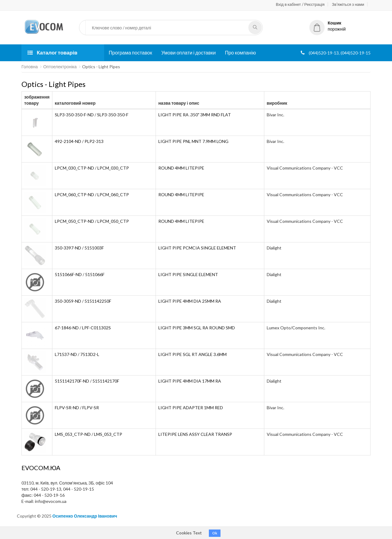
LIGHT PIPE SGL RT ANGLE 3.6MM (192, 354)
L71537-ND (66, 354)
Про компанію (240, 52)
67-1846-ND (67, 328)
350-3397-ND (68, 248)
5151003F (94, 248)
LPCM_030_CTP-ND (74, 168)
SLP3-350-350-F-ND (74, 115)
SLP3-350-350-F (113, 115)
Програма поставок (130, 52)
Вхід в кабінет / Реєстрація (300, 4)
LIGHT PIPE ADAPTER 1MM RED (191, 408)
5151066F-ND (68, 274)
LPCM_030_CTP (113, 168)
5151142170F (106, 381)
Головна (30, 67)
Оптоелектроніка (60, 67)
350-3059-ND (68, 301)
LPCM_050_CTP (113, 221)
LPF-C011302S (96, 328)
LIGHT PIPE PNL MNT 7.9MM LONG (193, 141)
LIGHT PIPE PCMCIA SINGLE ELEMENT (197, 248)
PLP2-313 (94, 141)
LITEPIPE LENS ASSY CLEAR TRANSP (195, 434)
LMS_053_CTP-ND (73, 434)
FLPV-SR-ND (67, 408)
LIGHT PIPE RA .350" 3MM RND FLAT (195, 115)
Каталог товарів (53, 52)
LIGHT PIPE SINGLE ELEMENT (188, 274)
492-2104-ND (68, 141)
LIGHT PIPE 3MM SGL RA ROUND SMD (197, 328)
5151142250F (98, 301)
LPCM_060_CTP (113, 195)
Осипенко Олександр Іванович (85, 516)
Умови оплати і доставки (189, 52)
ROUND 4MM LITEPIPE (181, 168)
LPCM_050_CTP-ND (74, 221)
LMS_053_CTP (108, 434)
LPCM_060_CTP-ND (74, 195)
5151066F (95, 274)
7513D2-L (90, 354)
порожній (328, 26)
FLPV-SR (91, 408)
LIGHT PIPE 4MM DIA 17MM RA (190, 381)
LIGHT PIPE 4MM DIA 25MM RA (190, 301)
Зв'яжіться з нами (348, 4)
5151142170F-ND (72, 381)
